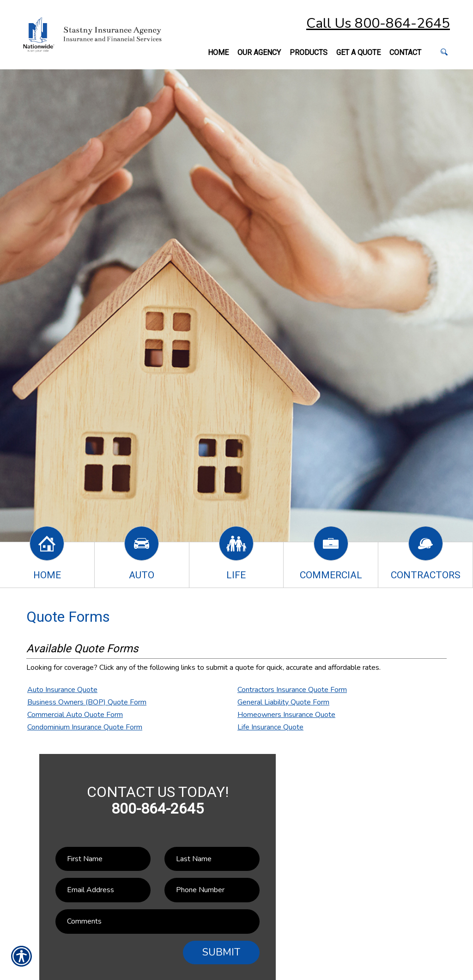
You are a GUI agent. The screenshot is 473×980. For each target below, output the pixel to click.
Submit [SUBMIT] (221, 952)
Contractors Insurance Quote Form (292, 690)
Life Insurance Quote (270, 727)
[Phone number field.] (212, 890)
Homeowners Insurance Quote (286, 715)
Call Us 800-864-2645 (378, 23)
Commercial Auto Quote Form (75, 715)
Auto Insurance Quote (62, 690)
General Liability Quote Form (283, 702)
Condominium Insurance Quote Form (85, 727)
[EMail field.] (103, 890)
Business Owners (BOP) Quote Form (87, 702)
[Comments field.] (158, 922)
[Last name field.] (212, 859)
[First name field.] (103, 859)
